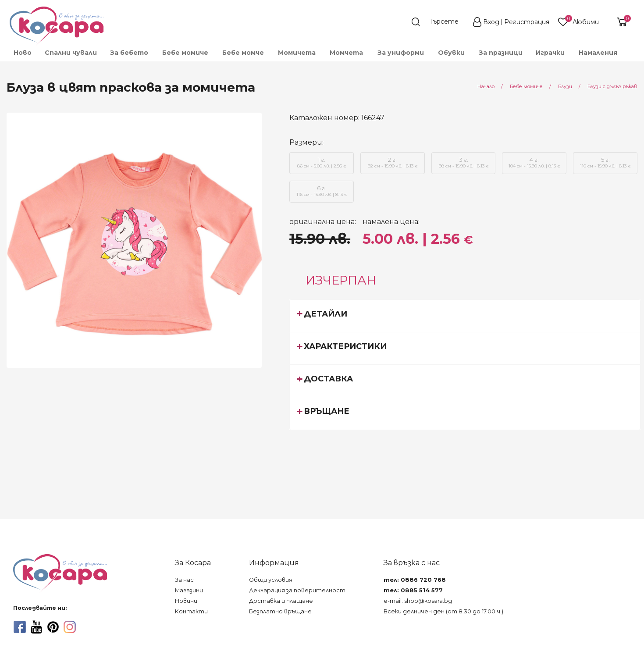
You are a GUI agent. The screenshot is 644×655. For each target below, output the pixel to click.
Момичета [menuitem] (297, 53)
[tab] (465, 316)
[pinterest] (53, 627)
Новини (186, 601)
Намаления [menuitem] (598, 53)
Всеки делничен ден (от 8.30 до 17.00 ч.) (443, 611)
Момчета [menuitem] (346, 53)
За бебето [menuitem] (129, 53)
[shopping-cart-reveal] (619, 22)
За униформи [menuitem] (401, 53)
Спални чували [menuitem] (71, 53)
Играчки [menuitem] (550, 53)
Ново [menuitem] (23, 53)
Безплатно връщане (280, 611)
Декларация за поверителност (297, 590)
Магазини (189, 590)
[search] (439, 22)
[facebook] (20, 627)
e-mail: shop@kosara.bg (418, 601)
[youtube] (36, 627)
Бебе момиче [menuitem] (185, 53)
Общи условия (271, 580)
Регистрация (527, 22)
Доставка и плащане (281, 601)
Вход (491, 22)
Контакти (191, 611)
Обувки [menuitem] (451, 53)
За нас (184, 580)
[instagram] (70, 627)
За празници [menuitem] (501, 53)
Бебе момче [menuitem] (243, 53)
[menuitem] (630, 57)
